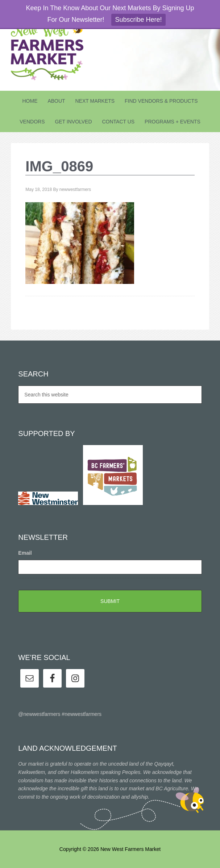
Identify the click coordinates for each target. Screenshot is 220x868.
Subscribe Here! (138, 20)
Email (25, 553)
